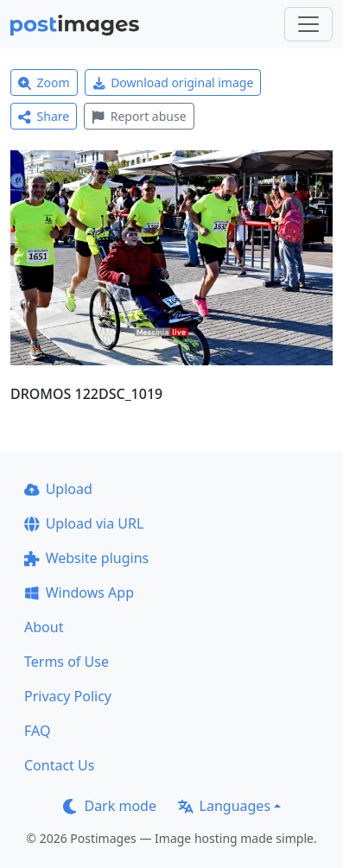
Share (44, 116)
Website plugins (86, 558)
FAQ (37, 731)
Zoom (44, 82)
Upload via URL (84, 523)
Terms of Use (67, 662)
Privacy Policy (68, 696)
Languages (224, 806)
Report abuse (139, 116)
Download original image (173, 82)
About (44, 627)
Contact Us (59, 765)
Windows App (79, 592)
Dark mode (110, 806)
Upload (58, 489)
